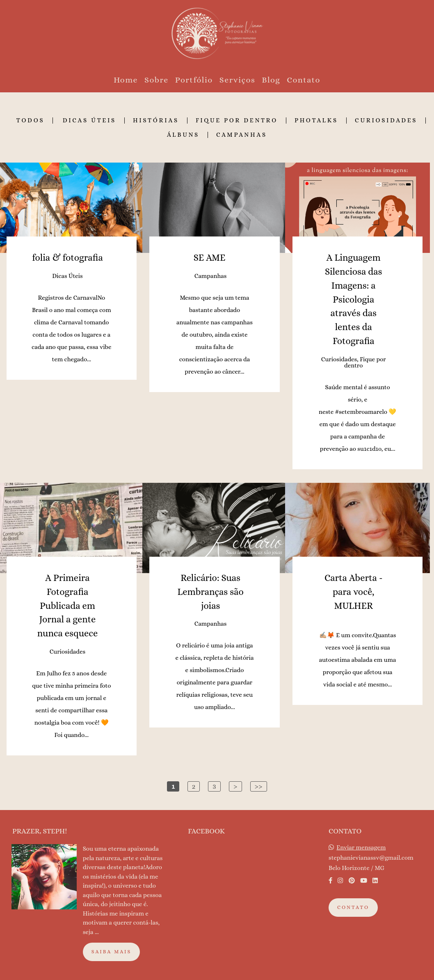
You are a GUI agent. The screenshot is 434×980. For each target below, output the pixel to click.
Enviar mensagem (361, 848)
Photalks (316, 120)
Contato (304, 80)
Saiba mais (112, 952)
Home (126, 80)
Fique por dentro (237, 120)
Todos (31, 120)
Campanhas (242, 135)
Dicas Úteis (89, 120)
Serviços (238, 80)
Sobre (156, 80)
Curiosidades (386, 120)
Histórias (156, 120)
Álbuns (183, 135)
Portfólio (194, 80)
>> (259, 786)
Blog (271, 80)
